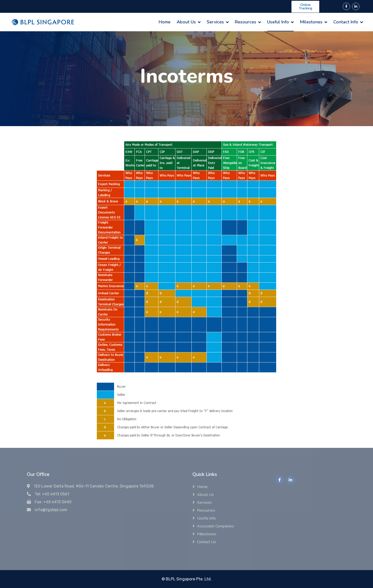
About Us (186, 22)
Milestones (311, 22)
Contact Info (346, 22)
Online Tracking (305, 7)
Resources (246, 22)
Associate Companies (216, 526)
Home (165, 22)
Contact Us (207, 542)
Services (215, 22)
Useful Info (278, 22)
